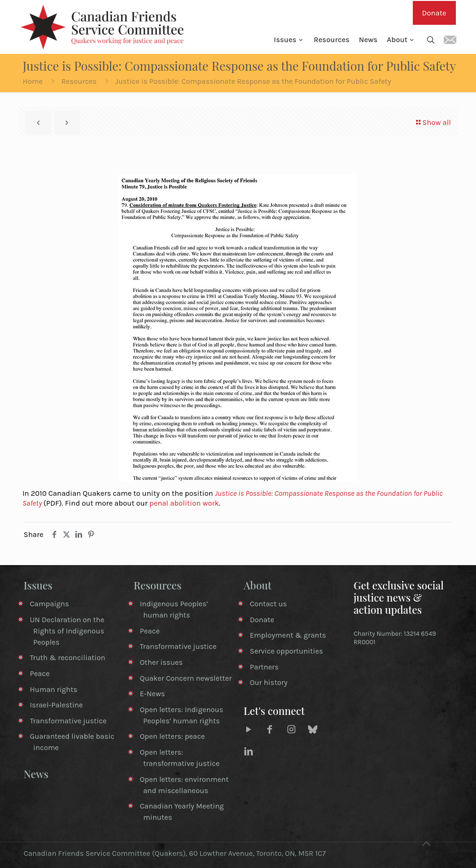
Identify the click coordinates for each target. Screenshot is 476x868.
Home (33, 81)
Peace (40, 673)
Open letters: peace (172, 736)
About (258, 585)
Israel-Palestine (56, 705)
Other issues (161, 662)
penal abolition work (184, 503)
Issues (38, 585)
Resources (79, 81)
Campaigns (50, 604)
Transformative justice (68, 721)
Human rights (54, 689)
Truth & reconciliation (68, 658)
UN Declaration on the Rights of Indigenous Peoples (67, 631)
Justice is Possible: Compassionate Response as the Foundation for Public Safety (253, 81)
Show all (433, 122)
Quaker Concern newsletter (186, 678)
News (36, 774)
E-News (153, 694)
